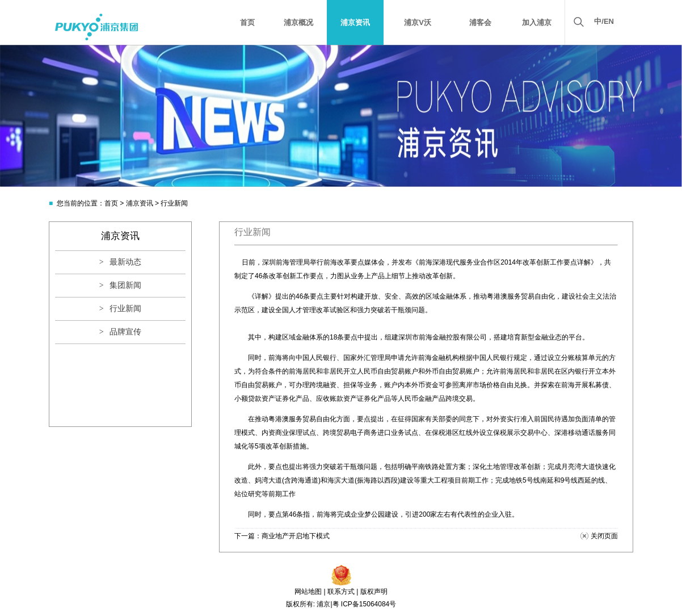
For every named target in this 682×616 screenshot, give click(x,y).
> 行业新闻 (120, 309)
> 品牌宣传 (120, 332)
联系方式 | (343, 592)
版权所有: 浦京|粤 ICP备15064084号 (341, 604)
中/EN (604, 21)
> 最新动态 (120, 262)
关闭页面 (604, 536)
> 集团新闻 (120, 285)
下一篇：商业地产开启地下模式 (282, 536)
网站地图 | (310, 592)
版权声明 (374, 592)
